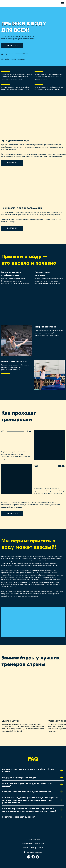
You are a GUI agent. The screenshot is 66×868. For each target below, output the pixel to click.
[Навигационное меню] (62, 3)
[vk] (29, 858)
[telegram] (33, 858)
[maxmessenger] (37, 858)
